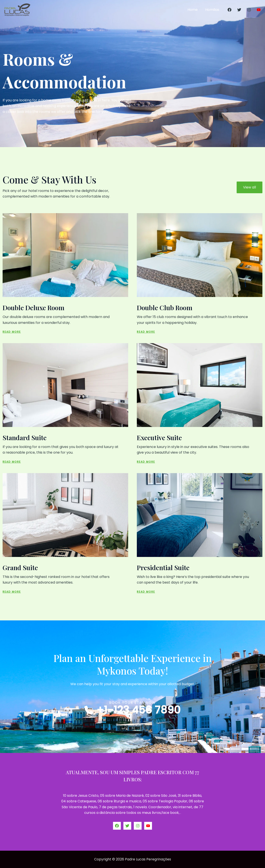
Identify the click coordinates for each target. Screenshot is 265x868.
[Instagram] (249, 10)
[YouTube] (259, 10)
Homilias (213, 10)
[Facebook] (229, 10)
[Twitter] (239, 10)
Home (194, 10)
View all (250, 187)
